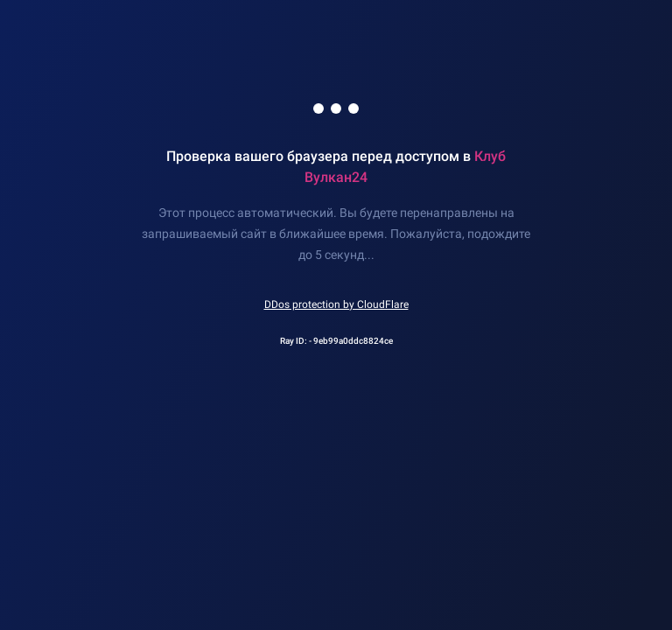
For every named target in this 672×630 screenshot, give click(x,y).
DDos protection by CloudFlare (336, 304)
